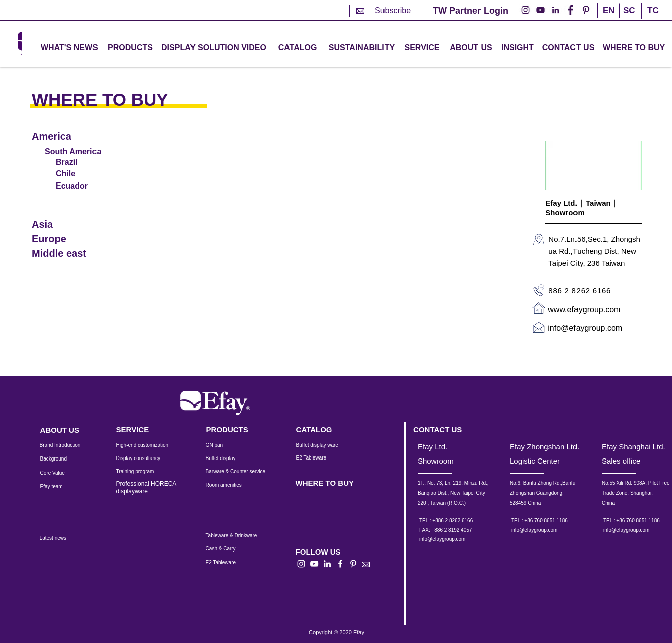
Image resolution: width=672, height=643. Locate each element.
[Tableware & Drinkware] (240, 536)
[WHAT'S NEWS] (70, 48)
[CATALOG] (298, 48)
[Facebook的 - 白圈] (571, 10)
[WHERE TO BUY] (634, 48)
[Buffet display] (228, 458)
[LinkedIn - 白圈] (556, 10)
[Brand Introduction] (67, 445)
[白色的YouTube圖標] (314, 564)
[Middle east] (70, 254)
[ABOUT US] (471, 48)
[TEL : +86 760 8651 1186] (552, 521)
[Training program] (141, 472)
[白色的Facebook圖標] (340, 564)
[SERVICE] (143, 430)
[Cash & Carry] (227, 549)
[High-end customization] (149, 445)
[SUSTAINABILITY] (362, 48)
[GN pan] (229, 445)
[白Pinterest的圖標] (353, 564)
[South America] (75, 152)
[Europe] (70, 239)
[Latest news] (64, 538)
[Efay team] (60, 487)
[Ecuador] (80, 186)
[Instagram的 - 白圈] (525, 10)
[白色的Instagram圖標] (301, 564)
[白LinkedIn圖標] (327, 564)
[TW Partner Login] (470, 11)
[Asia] (70, 224)
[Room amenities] (229, 485)
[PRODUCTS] (233, 430)
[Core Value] (60, 473)
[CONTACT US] (568, 48)
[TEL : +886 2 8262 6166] (460, 521)
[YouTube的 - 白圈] (541, 10)
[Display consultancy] (143, 458)
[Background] (61, 459)
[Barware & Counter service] (248, 472)
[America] (70, 136)
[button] (130, 48)
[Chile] (80, 174)
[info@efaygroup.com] (452, 539)
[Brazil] (80, 162)
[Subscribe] (384, 11)
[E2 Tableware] (324, 458)
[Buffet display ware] (324, 445)
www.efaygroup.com (584, 309)
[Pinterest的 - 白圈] (586, 10)
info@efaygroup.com (585, 328)
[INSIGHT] (519, 48)
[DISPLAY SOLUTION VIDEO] (214, 48)
